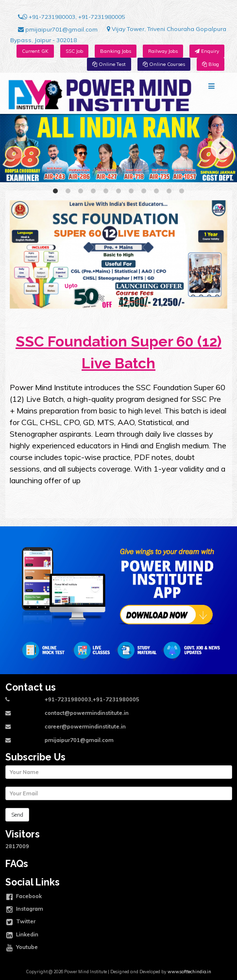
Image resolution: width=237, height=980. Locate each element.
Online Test (109, 64)
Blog (211, 64)
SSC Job (74, 51)
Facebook (24, 897)
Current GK (35, 51)
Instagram (25, 910)
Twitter (21, 922)
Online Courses (164, 64)
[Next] (221, 148)
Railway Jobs (163, 51)
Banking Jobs (116, 51)
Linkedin (22, 935)
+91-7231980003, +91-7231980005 (71, 17)
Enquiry (207, 51)
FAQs (17, 864)
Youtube (22, 948)
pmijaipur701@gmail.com (58, 30)
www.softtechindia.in (189, 972)
